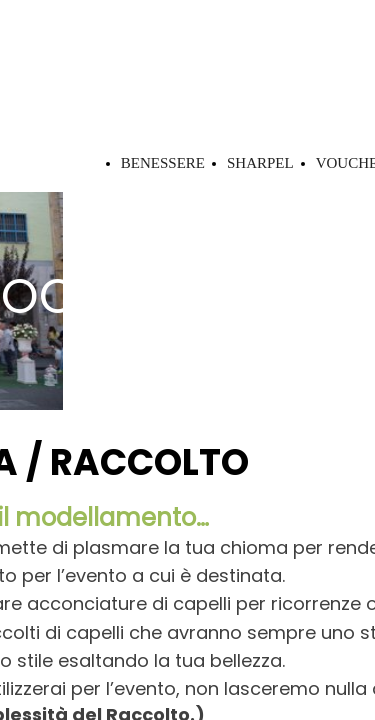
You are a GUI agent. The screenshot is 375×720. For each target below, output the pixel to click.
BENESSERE (163, 163)
